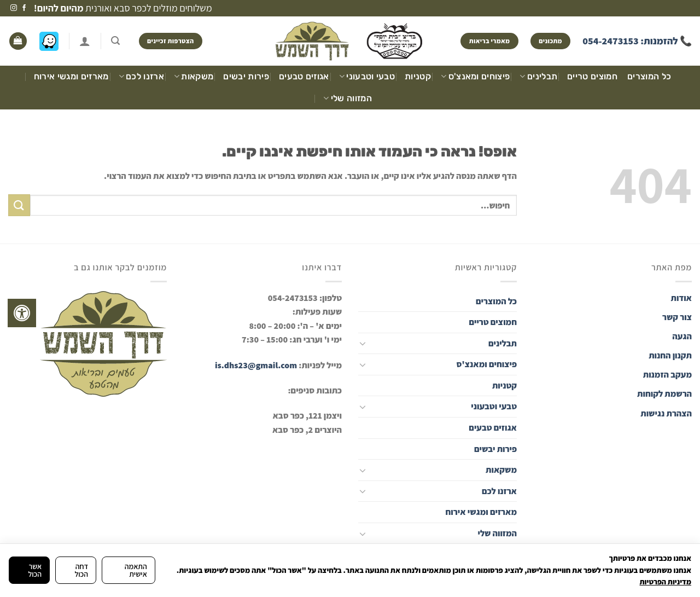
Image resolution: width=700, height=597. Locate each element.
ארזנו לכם (141, 77)
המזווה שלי (348, 98)
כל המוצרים (649, 76)
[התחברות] (85, 41)
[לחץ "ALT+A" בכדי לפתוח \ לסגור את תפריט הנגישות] (22, 313)
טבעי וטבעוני (367, 77)
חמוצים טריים (592, 76)
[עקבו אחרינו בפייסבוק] (24, 8)
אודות (681, 298)
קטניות (418, 76)
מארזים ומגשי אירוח (71, 76)
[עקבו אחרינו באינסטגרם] (14, 8)
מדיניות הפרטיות (665, 582)
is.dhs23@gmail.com (256, 365)
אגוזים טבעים (304, 76)
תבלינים (538, 77)
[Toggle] (363, 343)
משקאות (194, 77)
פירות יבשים (246, 76)
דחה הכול (81, 570)
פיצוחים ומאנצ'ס (475, 77)
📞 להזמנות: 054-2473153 (637, 41)
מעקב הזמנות (667, 375)
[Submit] (19, 205)
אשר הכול (35, 570)
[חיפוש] (115, 41)
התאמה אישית (136, 570)
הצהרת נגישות (665, 413)
